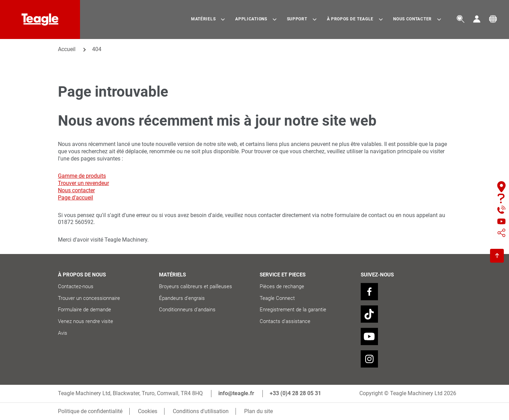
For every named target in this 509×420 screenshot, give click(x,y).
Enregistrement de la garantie (293, 310)
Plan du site (258, 411)
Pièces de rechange (282, 286)
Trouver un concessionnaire (89, 298)
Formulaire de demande (84, 310)
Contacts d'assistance (285, 321)
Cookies (148, 411)
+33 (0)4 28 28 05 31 (295, 393)
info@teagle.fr (236, 393)
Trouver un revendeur (83, 183)
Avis (63, 333)
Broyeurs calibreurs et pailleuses (196, 286)
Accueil (67, 49)
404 (97, 49)
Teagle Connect (277, 298)
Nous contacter (76, 190)
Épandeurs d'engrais (182, 298)
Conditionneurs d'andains (187, 310)
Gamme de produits (82, 176)
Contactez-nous (76, 286)
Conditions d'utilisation (201, 411)
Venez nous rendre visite (86, 321)
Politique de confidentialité (90, 411)
